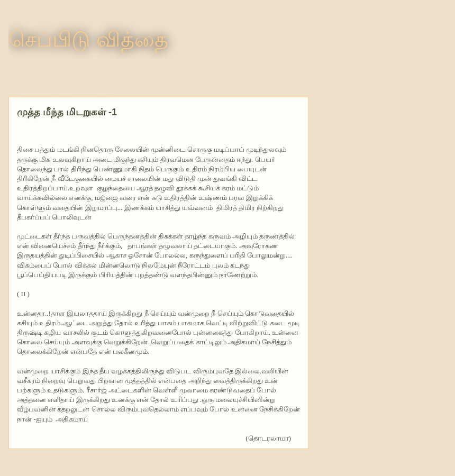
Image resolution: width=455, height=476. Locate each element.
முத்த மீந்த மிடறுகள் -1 (67, 112)
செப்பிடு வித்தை (88, 39)
